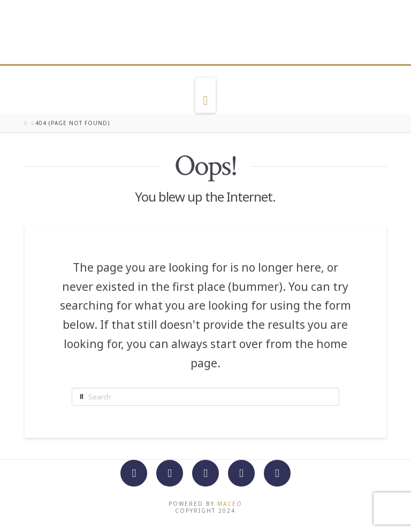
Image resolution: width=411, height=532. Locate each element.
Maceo (230, 504)
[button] (206, 95)
